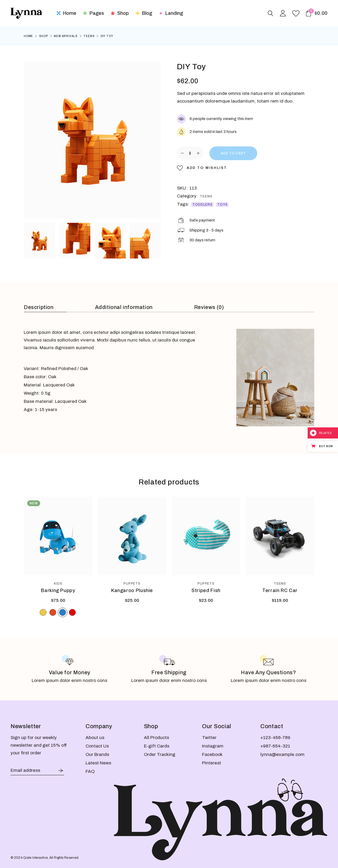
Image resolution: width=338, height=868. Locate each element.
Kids (58, 584)
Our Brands (97, 754)
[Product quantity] (190, 153)
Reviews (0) (209, 307)
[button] (202, 168)
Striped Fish (206, 590)
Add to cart (233, 153)
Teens (206, 196)
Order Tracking (160, 754)
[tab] (45, 308)
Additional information (124, 307)
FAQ (90, 771)
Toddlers (203, 205)
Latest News (98, 763)
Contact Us (97, 746)
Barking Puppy (58, 590)
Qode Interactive (36, 858)
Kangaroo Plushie (132, 590)
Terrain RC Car (280, 590)
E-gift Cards (157, 746)
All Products (156, 738)
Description (39, 307)
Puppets (132, 584)
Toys (222, 205)
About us (95, 738)
